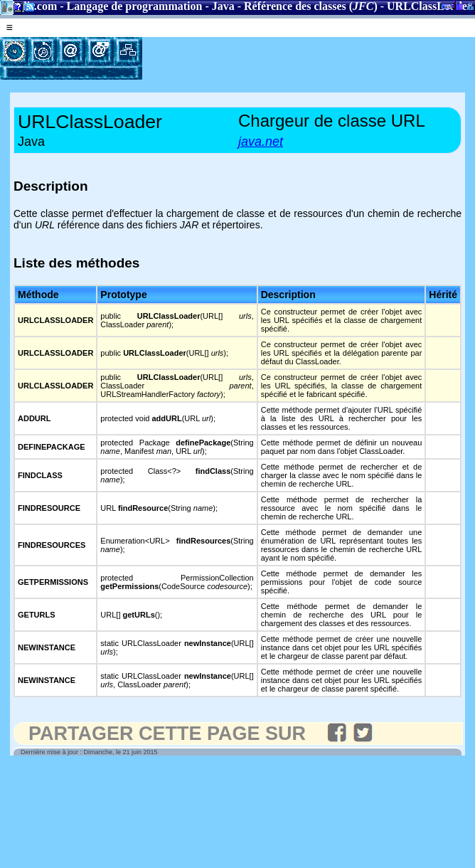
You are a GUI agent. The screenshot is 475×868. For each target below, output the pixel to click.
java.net (261, 142)
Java (223, 6)
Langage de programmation (135, 6)
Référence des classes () (311, 6)
